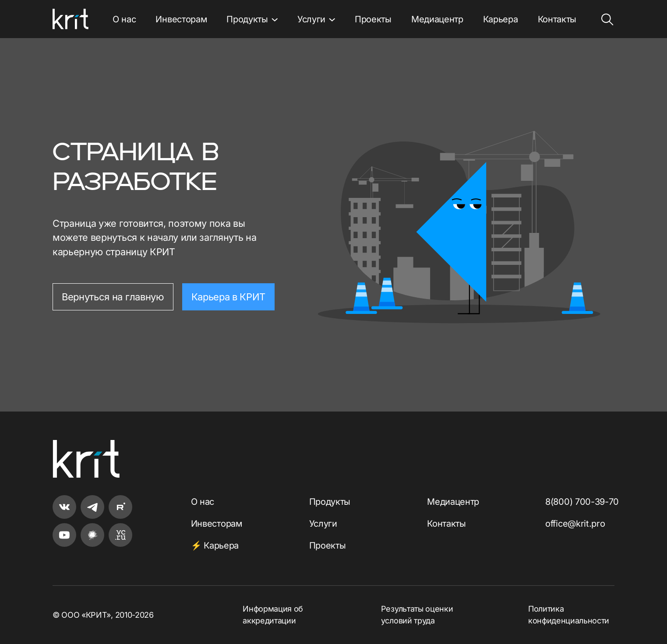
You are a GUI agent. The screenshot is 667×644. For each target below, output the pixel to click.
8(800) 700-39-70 (582, 502)
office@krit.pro (575, 524)
